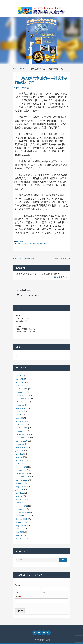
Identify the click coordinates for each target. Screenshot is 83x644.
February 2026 (22, 389)
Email (18, 597)
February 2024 (22, 467)
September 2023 (23, 483)
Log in (18, 355)
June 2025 (20, 415)
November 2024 (22, 438)
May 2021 (20, 535)
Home (17, 69)
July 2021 (19, 529)
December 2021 (22, 512)
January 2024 (21, 470)
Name (18, 585)
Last (44, 592)
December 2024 (22, 434)
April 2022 (20, 499)
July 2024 (19, 451)
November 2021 (22, 516)
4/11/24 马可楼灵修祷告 (24, 259)
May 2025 (20, 418)
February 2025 (22, 428)
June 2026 (20, 376)
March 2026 (21, 385)
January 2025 (21, 431)
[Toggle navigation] (14, 3)
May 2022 (20, 496)
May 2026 (20, 379)
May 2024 (20, 457)
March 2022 (21, 503)
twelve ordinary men (38, 244)
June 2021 (20, 532)
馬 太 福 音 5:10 (60, 277)
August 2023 (21, 486)
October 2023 (21, 480)
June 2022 (20, 493)
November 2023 (22, 477)
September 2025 (23, 405)
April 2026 (20, 382)
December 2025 (22, 395)
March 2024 (21, 464)
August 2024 (21, 447)
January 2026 (21, 392)
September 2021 (23, 522)
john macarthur (22, 244)
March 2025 (21, 425)
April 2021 (20, 538)
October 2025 (21, 402)
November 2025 (22, 398)
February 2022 (22, 506)
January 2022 (21, 509)
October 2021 (21, 519)
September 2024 (23, 444)
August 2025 (21, 408)
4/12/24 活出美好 (62, 259)
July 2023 (19, 490)
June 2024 (20, 454)
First (16, 592)
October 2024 (21, 441)
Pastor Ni (26, 69)
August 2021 (21, 525)
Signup (20, 611)
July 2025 (19, 411)
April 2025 (20, 421)
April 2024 (20, 460)
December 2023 (22, 473)
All (21, 69)
